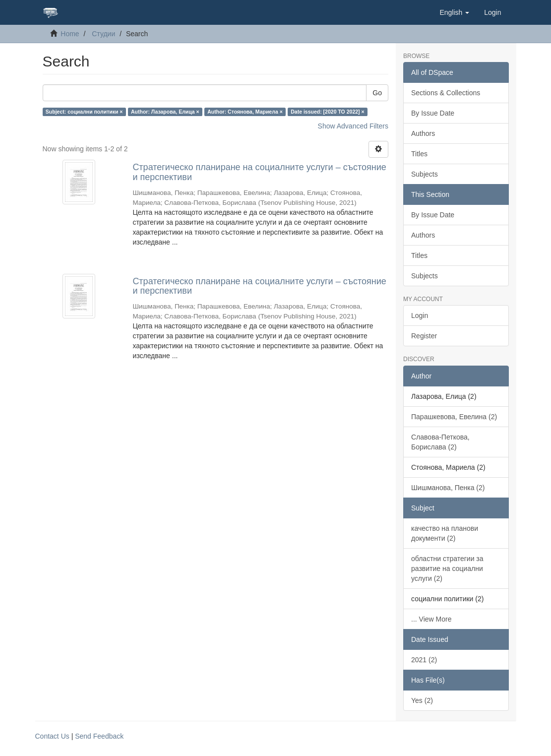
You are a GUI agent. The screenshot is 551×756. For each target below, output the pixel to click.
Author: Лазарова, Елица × (165, 112)
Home (70, 34)
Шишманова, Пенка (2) (448, 488)
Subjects (425, 174)
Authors (423, 133)
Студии (103, 34)
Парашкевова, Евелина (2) (454, 417)
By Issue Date (433, 113)
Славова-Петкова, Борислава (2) (440, 442)
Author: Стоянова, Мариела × (245, 112)
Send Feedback (99, 736)
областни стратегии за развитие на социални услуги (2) (447, 568)
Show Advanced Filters (353, 126)
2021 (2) (424, 660)
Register (424, 336)
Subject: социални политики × (84, 112)
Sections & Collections (446, 93)
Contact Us (52, 736)
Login (420, 315)
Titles (419, 154)
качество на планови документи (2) (445, 533)
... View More (431, 619)
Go (377, 93)
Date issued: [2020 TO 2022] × (327, 112)
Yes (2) (422, 700)
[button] (454, 12)
